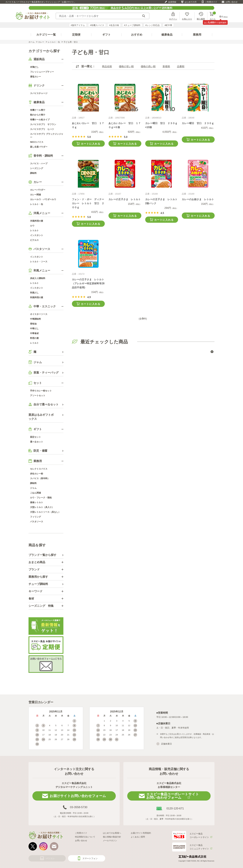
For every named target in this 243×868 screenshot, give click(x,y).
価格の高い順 (148, 66)
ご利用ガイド (211, 2)
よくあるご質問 (138, 837)
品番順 (181, 66)
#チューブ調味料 (132, 25)
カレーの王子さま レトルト (125, 199)
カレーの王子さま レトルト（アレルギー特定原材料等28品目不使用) (88, 283)
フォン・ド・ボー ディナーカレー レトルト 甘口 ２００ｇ (88, 203)
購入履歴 (201, 19)
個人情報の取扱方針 (112, 837)
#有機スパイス (97, 25)
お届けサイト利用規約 (141, 833)
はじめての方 (191, 2)
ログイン (173, 19)
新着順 (166, 66)
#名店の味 (114, 25)
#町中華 (168, 25)
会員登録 (172, 2)
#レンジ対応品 (152, 25)
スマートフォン (90, 858)
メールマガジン (110, 841)
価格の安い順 (126, 66)
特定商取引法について (85, 837)
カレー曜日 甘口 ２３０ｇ (198, 123)
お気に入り (187, 19)
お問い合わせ (232, 2)
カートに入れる (91, 144)
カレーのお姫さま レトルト (198, 199)
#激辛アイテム (78, 25)
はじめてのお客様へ (112, 833)
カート (213, 16)
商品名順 (107, 66)
